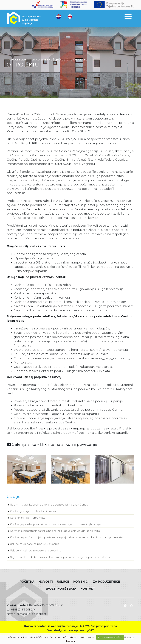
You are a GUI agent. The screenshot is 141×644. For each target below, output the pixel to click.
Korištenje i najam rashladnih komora (33, 511)
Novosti (46, 582)
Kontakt (88, 589)
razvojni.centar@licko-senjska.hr (26, 614)
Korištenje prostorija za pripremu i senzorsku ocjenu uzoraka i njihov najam (57, 524)
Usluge (63, 582)
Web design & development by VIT (71, 630)
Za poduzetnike (106, 582)
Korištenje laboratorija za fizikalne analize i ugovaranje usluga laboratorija (55, 531)
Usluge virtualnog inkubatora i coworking (36, 551)
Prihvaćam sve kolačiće (110, 637)
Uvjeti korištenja (61, 589)
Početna (27, 582)
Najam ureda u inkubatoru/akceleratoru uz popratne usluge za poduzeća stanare (60, 557)
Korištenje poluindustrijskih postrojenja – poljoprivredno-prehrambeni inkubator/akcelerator (67, 537)
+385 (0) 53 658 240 (24, 610)
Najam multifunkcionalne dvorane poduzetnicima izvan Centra (49, 505)
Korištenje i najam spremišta (28, 518)
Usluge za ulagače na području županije (35, 544)
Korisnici (81, 582)
